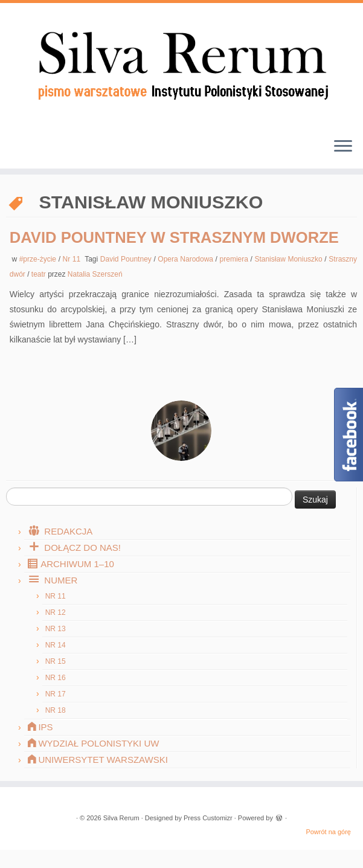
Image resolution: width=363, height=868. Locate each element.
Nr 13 (56, 629)
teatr (40, 274)
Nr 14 (56, 645)
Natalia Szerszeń (95, 274)
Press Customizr (208, 818)
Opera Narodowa (186, 259)
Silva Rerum (121, 818)
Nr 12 (56, 612)
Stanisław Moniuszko (289, 259)
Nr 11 (73, 259)
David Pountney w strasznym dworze (174, 237)
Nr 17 (56, 694)
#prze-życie (39, 259)
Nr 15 (56, 661)
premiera (235, 259)
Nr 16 (56, 678)
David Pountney (127, 259)
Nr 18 (56, 710)
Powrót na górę (328, 832)
